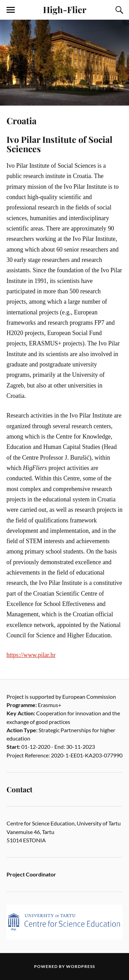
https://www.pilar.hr (31, 655)
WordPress (80, 966)
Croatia (21, 120)
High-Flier (65, 9)
